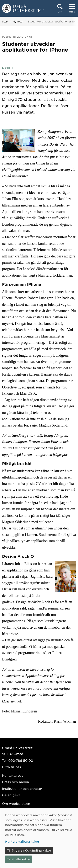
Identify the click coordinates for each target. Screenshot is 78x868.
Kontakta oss (13, 775)
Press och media (15, 782)
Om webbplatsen (16, 803)
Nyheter (18, 21)
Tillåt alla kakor (19, 859)
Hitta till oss (12, 767)
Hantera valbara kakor (22, 841)
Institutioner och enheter (22, 788)
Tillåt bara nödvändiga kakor (29, 850)
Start (5, 21)
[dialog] (39, 838)
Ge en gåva (11, 795)
